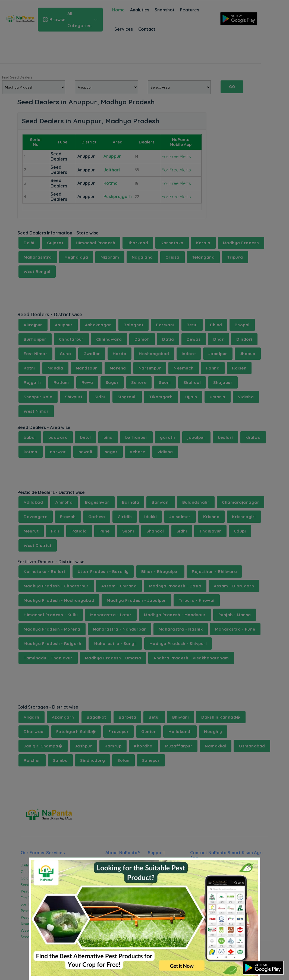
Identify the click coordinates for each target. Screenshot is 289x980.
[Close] (249, 866)
